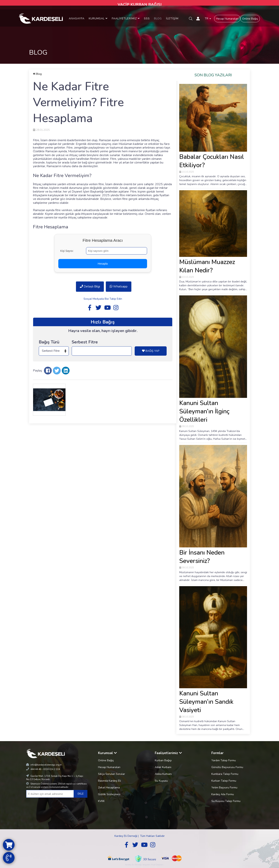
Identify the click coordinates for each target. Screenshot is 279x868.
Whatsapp (119, 286)
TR (208, 18)
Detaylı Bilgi (90, 286)
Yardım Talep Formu (224, 760)
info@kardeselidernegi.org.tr (46, 765)
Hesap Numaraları (227, 19)
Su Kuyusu (161, 781)
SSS (147, 18)
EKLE (81, 794)
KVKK (101, 801)
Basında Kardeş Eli (109, 781)
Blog (37, 74)
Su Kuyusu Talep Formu (226, 801)
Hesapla (103, 264)
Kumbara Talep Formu (225, 774)
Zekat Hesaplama (109, 788)
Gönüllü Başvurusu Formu (227, 767)
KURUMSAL (98, 18)
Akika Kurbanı (163, 774)
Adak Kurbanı (163, 767)
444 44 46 (36, 769)
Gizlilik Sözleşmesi (109, 794)
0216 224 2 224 (52, 769)
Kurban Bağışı (163, 760)
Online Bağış (250, 19)
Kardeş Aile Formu (223, 794)
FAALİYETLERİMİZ (126, 18)
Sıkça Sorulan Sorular (112, 774)
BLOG (158, 18)
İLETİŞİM (172, 18)
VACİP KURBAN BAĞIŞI (140, 5)
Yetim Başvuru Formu (224, 788)
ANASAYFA (77, 18)
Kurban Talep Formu (224, 781)
